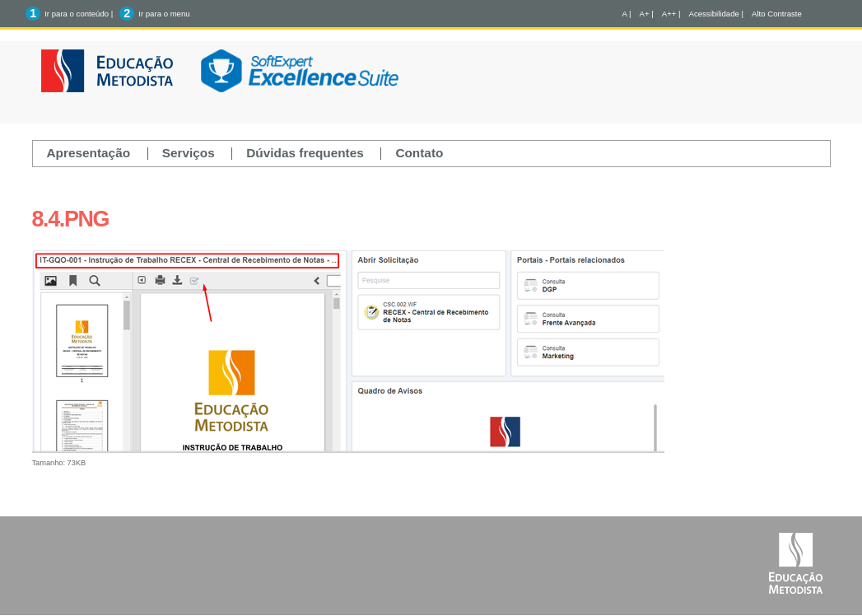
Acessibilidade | (717, 14)
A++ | (671, 14)
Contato (419, 153)
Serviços (189, 153)
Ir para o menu (164, 14)
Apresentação (89, 153)
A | (627, 14)
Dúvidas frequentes (305, 153)
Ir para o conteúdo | (79, 14)
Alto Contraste (777, 14)
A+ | (647, 14)
